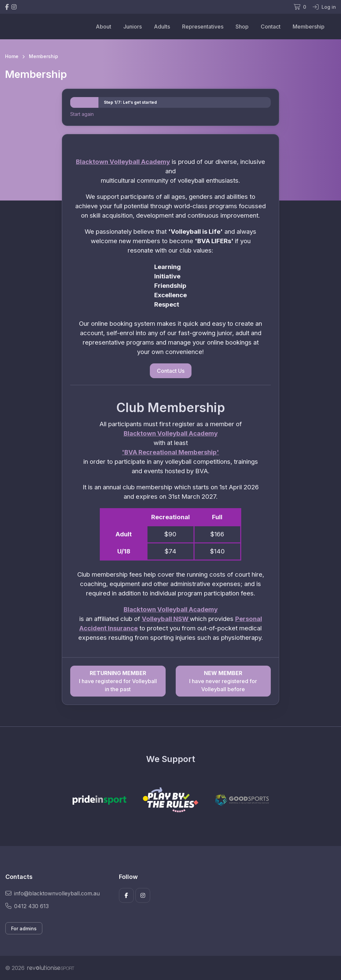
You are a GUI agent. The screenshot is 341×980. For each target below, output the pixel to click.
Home (12, 56)
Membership (309, 27)
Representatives (203, 27)
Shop (242, 27)
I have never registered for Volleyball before (223, 681)
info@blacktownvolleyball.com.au (53, 893)
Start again (82, 114)
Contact (271, 27)
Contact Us (171, 371)
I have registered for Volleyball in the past (118, 681)
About (103, 27)
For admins (24, 928)
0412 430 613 (27, 906)
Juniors (133, 27)
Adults (162, 27)
